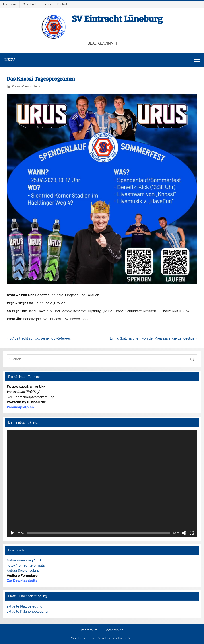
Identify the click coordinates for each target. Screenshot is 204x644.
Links (47, 4)
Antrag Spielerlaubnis (23, 571)
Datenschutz (114, 630)
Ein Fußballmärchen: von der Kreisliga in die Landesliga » (154, 338)
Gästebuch (30, 4)
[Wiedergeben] (12, 533)
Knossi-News (22, 86)
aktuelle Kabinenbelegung (27, 612)
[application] (102, 484)
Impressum (89, 630)
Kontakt (62, 4)
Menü (10, 60)
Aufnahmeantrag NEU (24, 560)
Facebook (10, 4)
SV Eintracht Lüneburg (117, 19)
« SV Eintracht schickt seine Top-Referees (39, 338)
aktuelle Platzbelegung (25, 606)
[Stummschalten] (184, 533)
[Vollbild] (192, 533)
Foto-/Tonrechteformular (26, 565)
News (37, 86)
